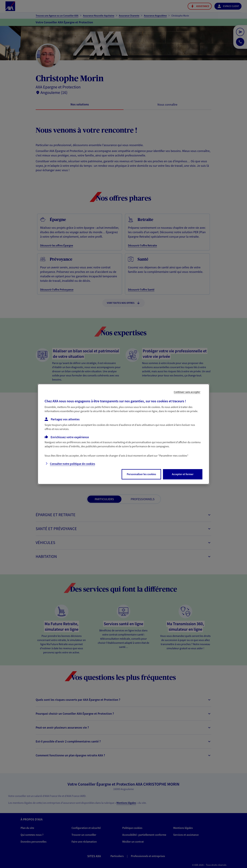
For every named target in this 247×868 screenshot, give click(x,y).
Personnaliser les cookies (141, 474)
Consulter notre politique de (72, 464)
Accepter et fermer (183, 474)
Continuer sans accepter (187, 392)
